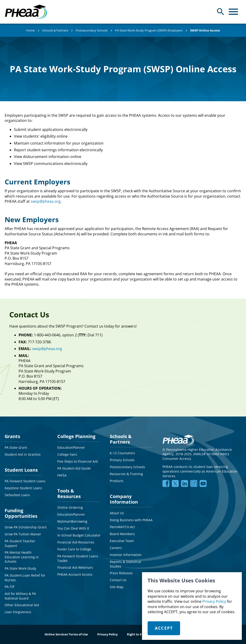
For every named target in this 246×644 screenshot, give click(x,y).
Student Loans (21, 470)
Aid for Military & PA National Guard (20, 596)
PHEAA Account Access (75, 574)
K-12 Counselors (122, 453)
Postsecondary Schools (92, 30)
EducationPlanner (71, 447)
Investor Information (126, 555)
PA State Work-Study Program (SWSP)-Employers (149, 30)
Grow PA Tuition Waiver (23, 534)
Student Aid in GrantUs (23, 454)
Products (117, 481)
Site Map (117, 587)
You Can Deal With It (73, 528)
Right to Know (138, 634)
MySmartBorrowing (72, 521)
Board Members (122, 534)
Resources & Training (126, 474)
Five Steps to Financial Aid (78, 461)
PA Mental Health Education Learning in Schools (22, 557)
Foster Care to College (74, 549)
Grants (12, 436)
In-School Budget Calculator (79, 535)
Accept (164, 628)
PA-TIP (10, 587)
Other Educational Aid (22, 605)
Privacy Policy (214, 601)
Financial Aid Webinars (75, 567)
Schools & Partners (55, 30)
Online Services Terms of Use (66, 634)
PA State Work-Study (20, 568)
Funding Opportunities (21, 513)
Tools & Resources (69, 494)
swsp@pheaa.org (46, 201)
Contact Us (118, 580)
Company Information (124, 499)
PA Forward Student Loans (25, 481)
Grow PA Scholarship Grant (26, 527)
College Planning (76, 436)
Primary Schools (122, 460)
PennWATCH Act (122, 527)
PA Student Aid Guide (74, 468)
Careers (116, 548)
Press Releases (121, 573)
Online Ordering (70, 507)
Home (31, 30)
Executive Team (122, 541)
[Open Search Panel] (221, 12)
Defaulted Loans (17, 495)
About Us (117, 513)
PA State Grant (16, 447)
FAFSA (62, 475)
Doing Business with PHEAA (131, 520)
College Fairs (67, 454)
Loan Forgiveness (18, 612)
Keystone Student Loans (23, 488)
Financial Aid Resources (76, 542)
